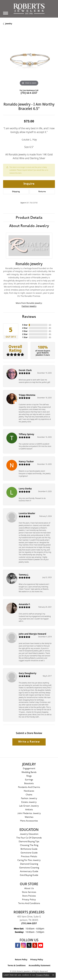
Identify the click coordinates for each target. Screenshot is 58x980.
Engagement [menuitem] (29, 769)
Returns (42, 192)
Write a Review (29, 742)
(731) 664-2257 (29, 93)
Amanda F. (25, 604)
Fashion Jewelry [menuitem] (29, 799)
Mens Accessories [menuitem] (29, 821)
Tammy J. (24, 575)
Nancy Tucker (26, 461)
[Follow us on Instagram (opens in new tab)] (23, 945)
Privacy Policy (29, 900)
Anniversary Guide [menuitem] (29, 872)
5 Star (25, 325)
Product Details (29, 218)
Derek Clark (25, 370)
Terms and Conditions (29, 903)
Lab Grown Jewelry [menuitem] (29, 806)
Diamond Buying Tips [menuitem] (29, 842)
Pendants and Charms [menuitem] (29, 787)
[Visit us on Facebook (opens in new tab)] (18, 945)
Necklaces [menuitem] (29, 791)
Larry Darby (25, 489)
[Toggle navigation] (6, 13)
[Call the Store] (29, 923)
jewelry (9, 24)
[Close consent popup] (53, 975)
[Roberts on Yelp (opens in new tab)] (35, 945)
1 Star (25, 337)
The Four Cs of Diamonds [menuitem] (29, 838)
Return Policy (21, 960)
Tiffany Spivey (26, 434)
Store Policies (29, 896)
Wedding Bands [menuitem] (29, 772)
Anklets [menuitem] (29, 810)
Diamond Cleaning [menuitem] (29, 864)
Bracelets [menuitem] (29, 784)
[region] (29, 61)
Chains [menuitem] (29, 795)
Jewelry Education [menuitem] (29, 834)
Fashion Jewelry (29, 306)
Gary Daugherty (28, 673)
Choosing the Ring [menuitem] (29, 845)
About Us (29, 889)
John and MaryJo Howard (32, 634)
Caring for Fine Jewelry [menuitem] (29, 860)
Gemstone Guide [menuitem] (29, 853)
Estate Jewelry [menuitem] (29, 802)
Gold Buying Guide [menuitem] (29, 875)
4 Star (25, 328)
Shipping (16, 192)
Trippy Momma (27, 395)
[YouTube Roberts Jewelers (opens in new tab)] (41, 945)
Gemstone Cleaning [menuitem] (29, 868)
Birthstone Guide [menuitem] (29, 849)
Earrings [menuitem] (29, 780)
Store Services (29, 892)
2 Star (25, 334)
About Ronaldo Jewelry (29, 226)
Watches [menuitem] (29, 817)
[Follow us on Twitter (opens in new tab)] (29, 945)
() (50, 325)
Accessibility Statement (39, 965)
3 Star (25, 331)
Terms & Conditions (17, 965)
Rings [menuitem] (29, 776)
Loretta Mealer (27, 513)
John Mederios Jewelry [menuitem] (29, 813)
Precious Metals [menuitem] (29, 857)
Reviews (29, 317)
